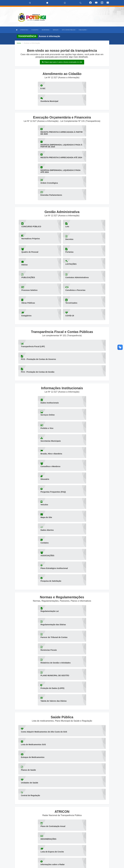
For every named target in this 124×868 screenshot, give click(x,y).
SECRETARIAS (46, 30)
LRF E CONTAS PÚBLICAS (69, 30)
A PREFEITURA (24, 30)
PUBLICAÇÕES (83, 30)
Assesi (53, 865)
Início (19, 43)
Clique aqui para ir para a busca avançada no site (62, 62)
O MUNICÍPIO (35, 30)
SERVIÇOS (56, 30)
